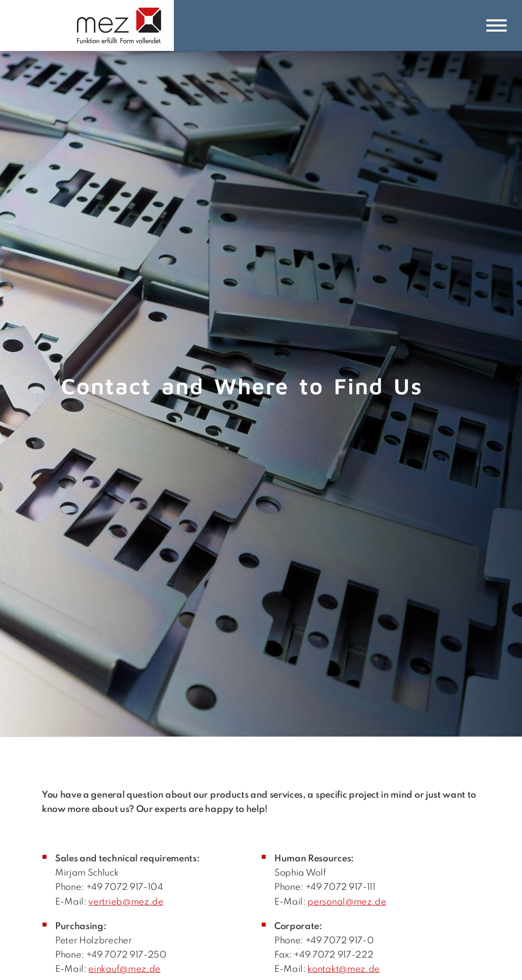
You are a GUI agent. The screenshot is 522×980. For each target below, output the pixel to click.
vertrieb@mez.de (126, 902)
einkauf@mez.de (124, 969)
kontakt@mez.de (344, 969)
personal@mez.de (347, 902)
